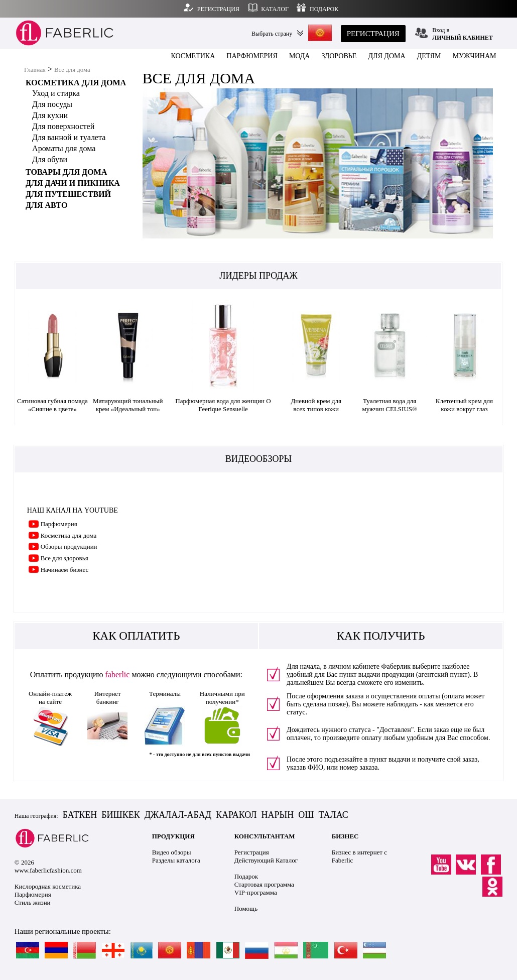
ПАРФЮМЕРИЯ (252, 56)
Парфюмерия (59, 524)
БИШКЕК (121, 815)
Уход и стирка (56, 93)
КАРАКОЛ (236, 815)
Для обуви (50, 159)
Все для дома (72, 70)
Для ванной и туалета (69, 137)
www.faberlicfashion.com (48, 870)
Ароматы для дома (64, 148)
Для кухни (50, 115)
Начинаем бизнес (65, 570)
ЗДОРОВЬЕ (339, 56)
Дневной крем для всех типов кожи (316, 405)
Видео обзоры (172, 852)
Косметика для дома (69, 535)
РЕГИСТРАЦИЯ (373, 34)
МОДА (300, 56)
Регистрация (252, 852)
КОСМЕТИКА (193, 56)
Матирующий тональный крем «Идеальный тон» (128, 405)
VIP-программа (256, 892)
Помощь (246, 908)
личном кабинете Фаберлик (369, 666)
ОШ (306, 815)
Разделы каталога (176, 860)
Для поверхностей (63, 126)
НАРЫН (278, 815)
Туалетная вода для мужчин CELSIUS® (390, 405)
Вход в (463, 34)
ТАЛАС (333, 815)
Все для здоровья (64, 558)
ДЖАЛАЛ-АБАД (178, 815)
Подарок (246, 876)
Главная (35, 70)
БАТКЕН (80, 815)
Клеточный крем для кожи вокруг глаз (464, 405)
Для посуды (52, 104)
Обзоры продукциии (69, 546)
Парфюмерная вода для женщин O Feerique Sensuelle (223, 405)
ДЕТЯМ (429, 56)
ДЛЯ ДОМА (386, 56)
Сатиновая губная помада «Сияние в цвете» (52, 405)
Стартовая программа (264, 884)
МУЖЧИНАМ (475, 56)
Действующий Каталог (266, 860)
